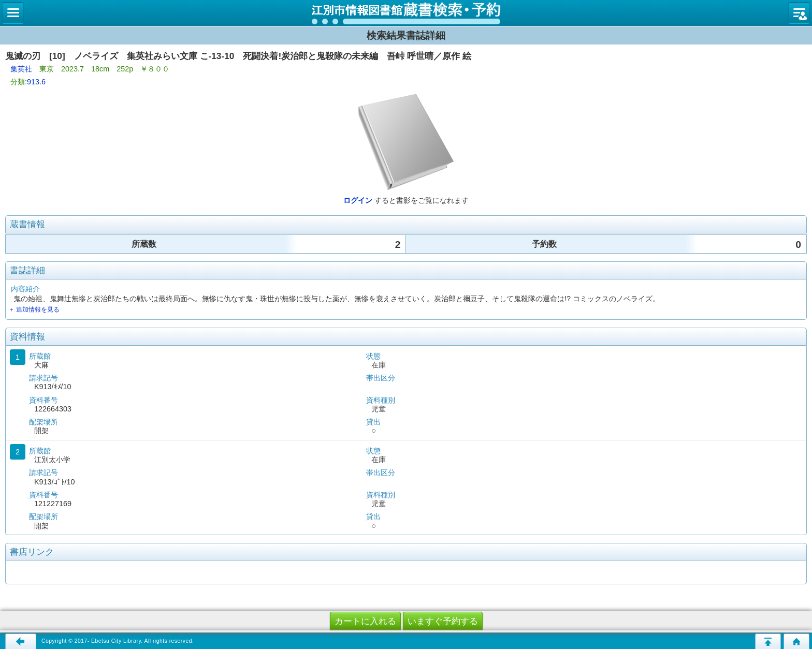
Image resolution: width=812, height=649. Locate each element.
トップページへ (796, 641)
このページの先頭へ (768, 641)
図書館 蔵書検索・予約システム (406, 13)
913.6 (36, 82)
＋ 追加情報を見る (34, 309)
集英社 (21, 69)
